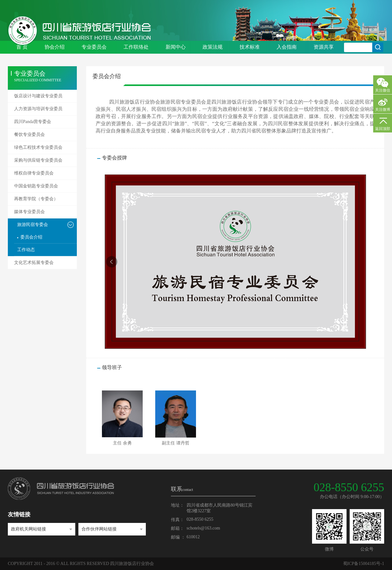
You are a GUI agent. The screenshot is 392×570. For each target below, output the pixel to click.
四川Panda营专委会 (33, 122)
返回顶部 (383, 129)
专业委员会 (94, 47)
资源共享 (324, 47)
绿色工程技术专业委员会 (38, 147)
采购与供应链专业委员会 (38, 160)
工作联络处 (136, 47)
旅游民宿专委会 (33, 225)
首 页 (22, 47)
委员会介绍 (31, 237)
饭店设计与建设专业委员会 (38, 98)
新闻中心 (176, 47)
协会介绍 (55, 47)
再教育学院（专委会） (36, 199)
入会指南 (287, 47)
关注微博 (383, 110)
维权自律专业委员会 (34, 173)
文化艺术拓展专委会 (34, 263)
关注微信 (383, 90)
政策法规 (213, 47)
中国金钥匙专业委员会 (36, 186)
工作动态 (26, 250)
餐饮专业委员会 (29, 134)
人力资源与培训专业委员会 (38, 111)
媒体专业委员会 (29, 212)
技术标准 (250, 47)
